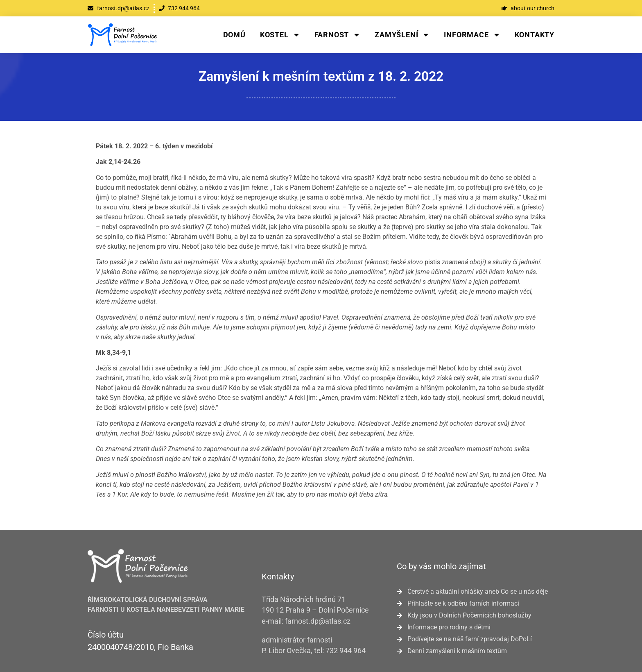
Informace (472, 35)
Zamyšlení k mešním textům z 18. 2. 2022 (321, 76)
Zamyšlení (402, 35)
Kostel (280, 35)
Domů (234, 35)
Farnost (338, 35)
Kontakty (535, 35)
